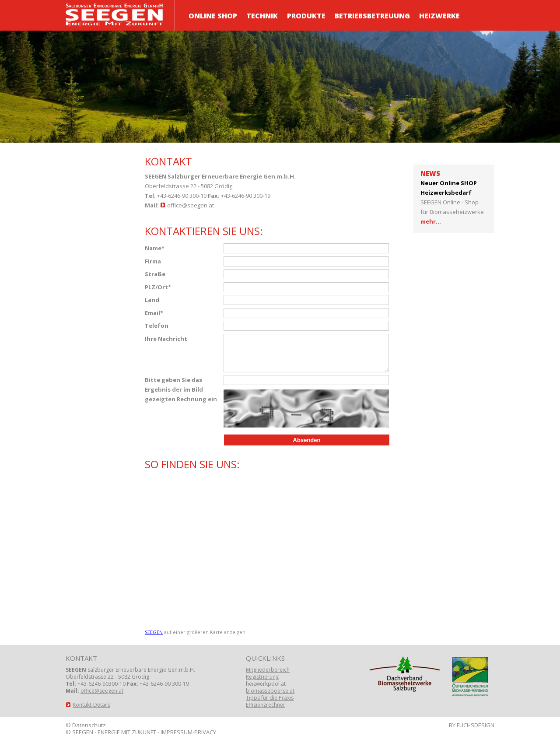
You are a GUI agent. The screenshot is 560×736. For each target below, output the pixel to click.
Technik (262, 16)
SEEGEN (154, 632)
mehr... (431, 221)
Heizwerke (439, 16)
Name (155, 248)
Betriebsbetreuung (372, 16)
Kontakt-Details (91, 705)
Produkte (306, 16)
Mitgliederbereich (268, 670)
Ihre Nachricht (166, 339)
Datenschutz (89, 725)
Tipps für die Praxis (270, 698)
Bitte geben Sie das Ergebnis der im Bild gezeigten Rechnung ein (181, 389)
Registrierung (262, 677)
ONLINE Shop (213, 16)
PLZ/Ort (158, 287)
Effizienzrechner (266, 705)
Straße (155, 274)
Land (152, 300)
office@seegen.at (191, 205)
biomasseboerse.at (270, 691)
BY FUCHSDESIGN (472, 725)
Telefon (157, 326)
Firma (153, 261)
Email (154, 313)
